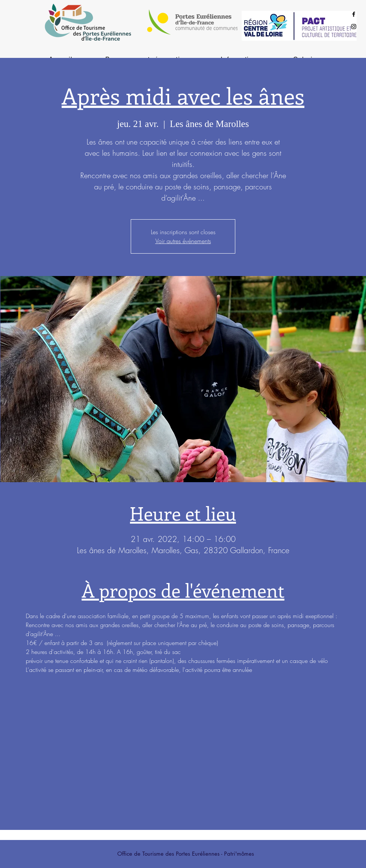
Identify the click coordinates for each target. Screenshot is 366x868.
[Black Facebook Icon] (354, 14)
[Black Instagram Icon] (354, 27)
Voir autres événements (183, 241)
